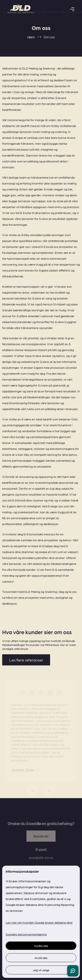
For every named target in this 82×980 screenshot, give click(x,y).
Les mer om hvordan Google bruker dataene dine (39, 922)
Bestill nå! (41, 842)
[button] (72, 9)
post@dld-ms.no (41, 864)
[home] (21, 9)
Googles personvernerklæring (26, 934)
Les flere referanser (26, 660)
